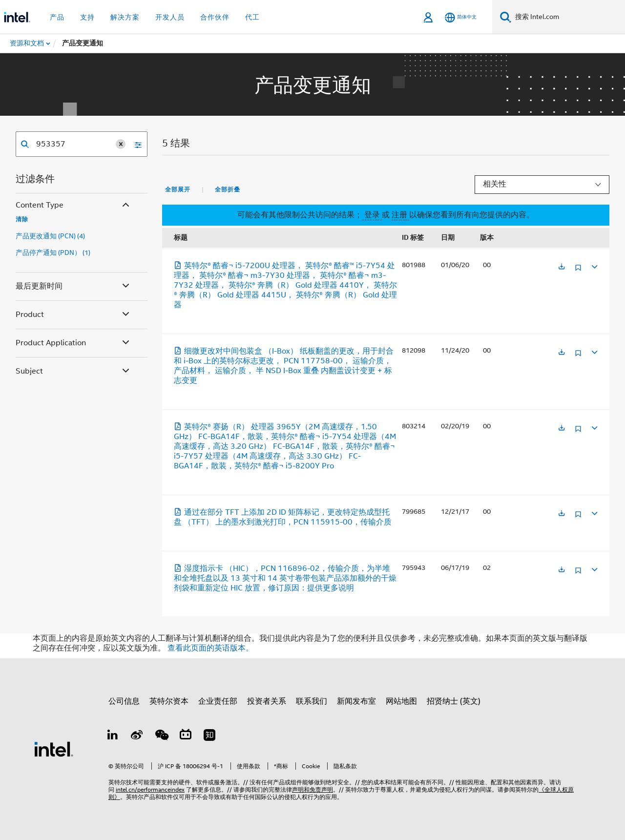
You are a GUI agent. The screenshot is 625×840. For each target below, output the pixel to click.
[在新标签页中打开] (562, 267)
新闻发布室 (356, 701)
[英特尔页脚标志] (54, 749)
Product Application (73, 343)
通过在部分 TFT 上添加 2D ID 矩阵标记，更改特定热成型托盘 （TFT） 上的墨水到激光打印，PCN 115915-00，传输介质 (283, 517)
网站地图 (401, 701)
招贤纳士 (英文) (454, 701)
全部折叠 (228, 189)
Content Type (73, 205)
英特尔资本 (169, 701)
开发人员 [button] (170, 17)
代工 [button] (252, 17)
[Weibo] (137, 736)
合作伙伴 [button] (215, 17)
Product (73, 315)
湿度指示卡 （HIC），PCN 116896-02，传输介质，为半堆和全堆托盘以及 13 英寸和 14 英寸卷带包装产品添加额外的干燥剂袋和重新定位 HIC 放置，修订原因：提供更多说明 (285, 578)
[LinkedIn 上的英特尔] (113, 736)
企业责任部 (218, 701)
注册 (400, 215)
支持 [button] (87, 17)
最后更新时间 (73, 286)
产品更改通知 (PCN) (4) (50, 236)
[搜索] (506, 17)
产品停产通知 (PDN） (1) (53, 252)
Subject (73, 371)
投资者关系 (267, 701)
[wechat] (161, 736)
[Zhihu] (209, 736)
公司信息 (124, 701)
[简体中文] (461, 17)
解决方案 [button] (125, 17)
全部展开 (178, 189)
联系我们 (312, 701)
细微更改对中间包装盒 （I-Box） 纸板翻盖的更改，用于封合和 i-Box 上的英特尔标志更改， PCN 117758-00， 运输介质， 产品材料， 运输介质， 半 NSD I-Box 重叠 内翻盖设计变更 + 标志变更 (284, 366)
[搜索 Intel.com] (568, 17)
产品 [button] (57, 17)
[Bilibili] (186, 736)
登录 (372, 215)
